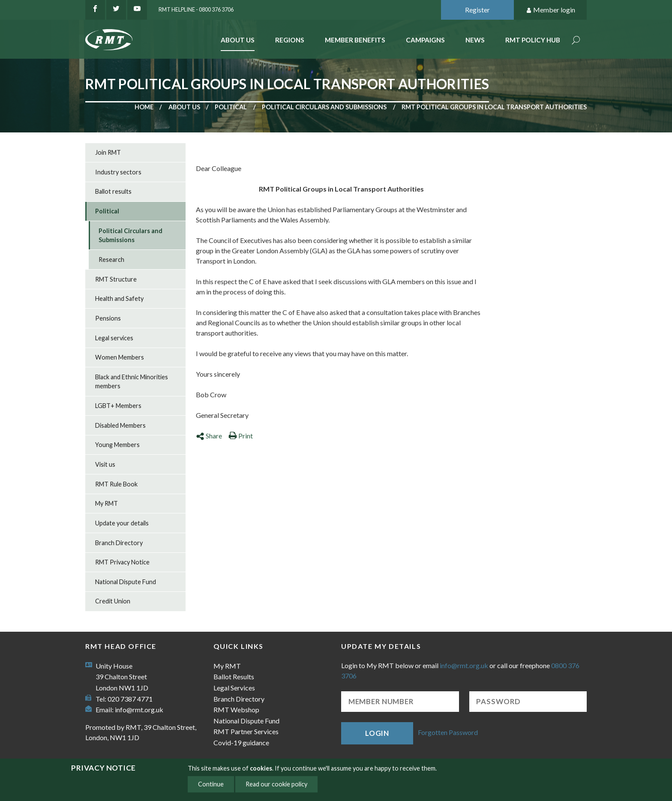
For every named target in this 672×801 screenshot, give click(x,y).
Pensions (108, 318)
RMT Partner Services (246, 731)
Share (209, 436)
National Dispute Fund (126, 582)
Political (231, 107)
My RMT (106, 503)
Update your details (122, 523)
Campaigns (425, 40)
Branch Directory (119, 543)
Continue (211, 784)
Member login (550, 10)
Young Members (117, 445)
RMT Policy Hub (533, 40)
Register (477, 10)
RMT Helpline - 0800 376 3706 (196, 9)
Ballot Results (234, 676)
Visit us (105, 464)
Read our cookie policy (276, 784)
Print (241, 436)
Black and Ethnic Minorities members (132, 382)
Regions (290, 40)
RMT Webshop (236, 709)
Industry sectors (118, 172)
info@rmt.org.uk (139, 709)
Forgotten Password (448, 732)
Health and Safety (119, 298)
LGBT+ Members (118, 406)
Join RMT (108, 152)
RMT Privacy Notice (122, 562)
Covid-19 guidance (241, 742)
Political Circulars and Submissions (324, 107)
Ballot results (113, 191)
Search (576, 41)
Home (144, 107)
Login (377, 733)
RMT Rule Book (116, 484)
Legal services (114, 338)
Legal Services (234, 688)
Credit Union (113, 601)
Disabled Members (120, 425)
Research (111, 259)
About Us (238, 40)
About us (184, 107)
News (475, 40)
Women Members (120, 357)
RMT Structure (116, 279)
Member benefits (355, 40)
